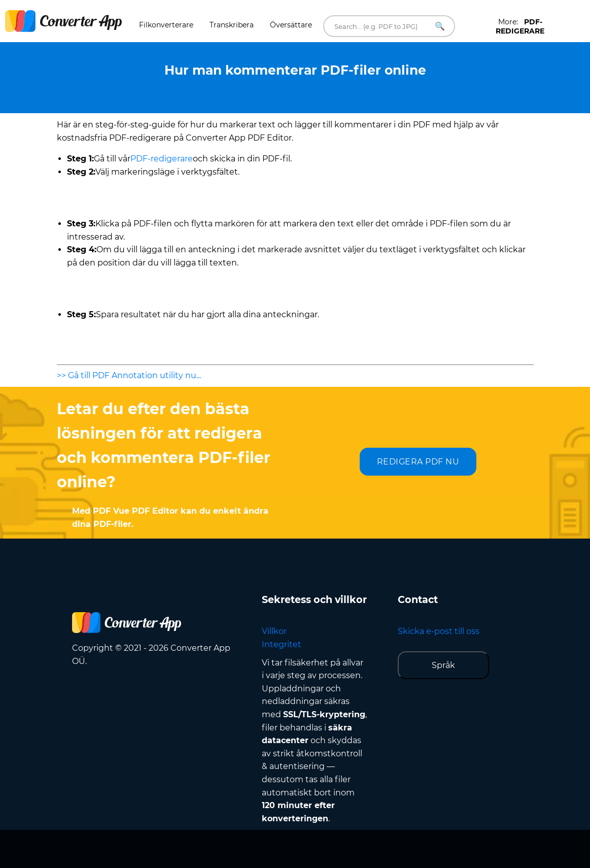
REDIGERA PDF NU (418, 462)
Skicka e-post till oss (439, 631)
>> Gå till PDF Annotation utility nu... (129, 375)
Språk (443, 665)
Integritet (282, 644)
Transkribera (232, 25)
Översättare (291, 25)
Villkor (274, 631)
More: (520, 26)
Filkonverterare (166, 25)
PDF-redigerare (162, 159)
